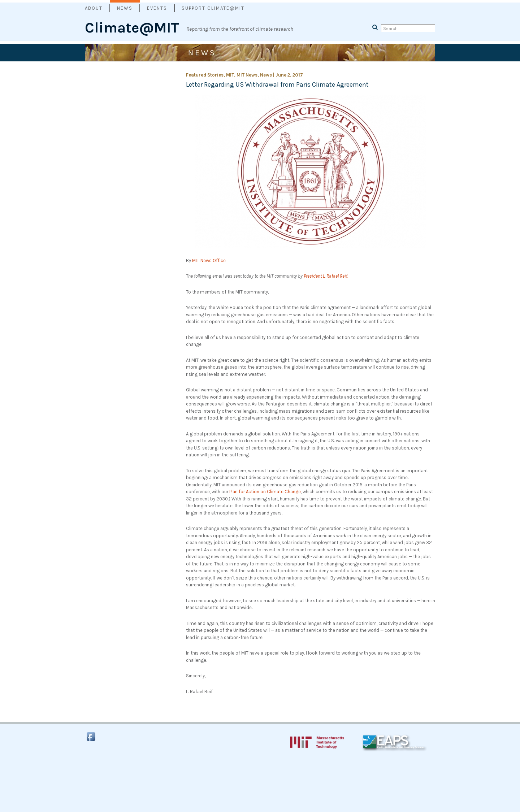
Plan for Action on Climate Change (265, 492)
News (125, 8)
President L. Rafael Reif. (326, 276)
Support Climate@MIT (213, 8)
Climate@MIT (132, 23)
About (94, 8)
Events (157, 8)
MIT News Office (209, 260)
